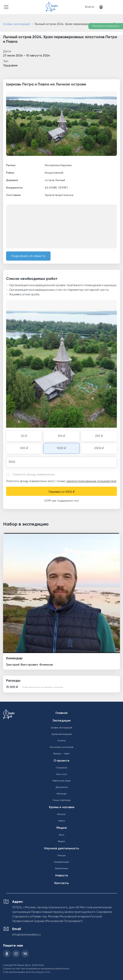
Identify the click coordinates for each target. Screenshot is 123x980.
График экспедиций (16, 24)
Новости (62, 876)
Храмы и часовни (62, 807)
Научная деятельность (62, 849)
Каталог (62, 814)
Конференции (62, 862)
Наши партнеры (62, 800)
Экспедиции (62, 721)
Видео (62, 841)
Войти (90, 7)
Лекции (62, 856)
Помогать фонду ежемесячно (34, 475)
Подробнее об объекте (28, 256)
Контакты (62, 883)
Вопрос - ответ (62, 754)
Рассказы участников (62, 747)
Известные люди (62, 781)
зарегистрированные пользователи (91, 481)
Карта (62, 821)
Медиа (62, 828)
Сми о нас (62, 774)
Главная (62, 713)
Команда (62, 794)
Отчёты (62, 741)
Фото (62, 835)
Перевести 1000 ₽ (62, 492)
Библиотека (62, 869)
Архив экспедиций (62, 734)
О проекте (62, 761)
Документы (62, 787)
